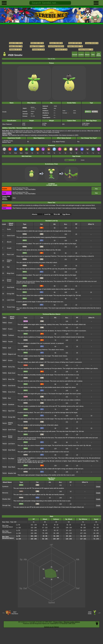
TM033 (4, 354)
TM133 (4, 430)
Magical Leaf (12, 354)
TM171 (4, 459)
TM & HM (57, 214)
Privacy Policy (58, 622)
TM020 (4, 335)
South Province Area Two (20, 188)
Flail (8, 267)
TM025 (4, 342)
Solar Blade (12, 467)
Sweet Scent (11, 236)
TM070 (4, 379)
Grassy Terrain (9, 280)
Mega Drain (10, 273)
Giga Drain (11, 411)
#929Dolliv (90, 613)
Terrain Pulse (11, 307)
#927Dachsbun (15, 613)
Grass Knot (12, 392)
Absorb (9, 242)
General (75, 54)
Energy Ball (10, 294)
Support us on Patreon (51, 627)
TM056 (4, 373)
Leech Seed (11, 300)
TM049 (4, 367)
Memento (5, 493)
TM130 (4, 423)
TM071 (4, 386)
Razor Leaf (10, 254)
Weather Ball (12, 473)
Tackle (9, 229)
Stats (93, 54)
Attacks (87, 54)
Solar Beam (12, 450)
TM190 (4, 467)
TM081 (4, 392)
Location (81, 54)
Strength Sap (6, 505)
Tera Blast (11, 459)
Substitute (11, 405)
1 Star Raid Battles (30, 189)
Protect (10, 329)
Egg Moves (99, 54)
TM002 (4, 323)
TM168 (4, 450)
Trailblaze (11, 335)
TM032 (4, 348)
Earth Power (12, 430)
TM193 (4, 473)
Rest (9, 398)
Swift (10, 348)
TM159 (4, 444)
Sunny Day (11, 367)
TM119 (4, 417)
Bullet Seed (12, 373)
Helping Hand (9, 261)
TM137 (4, 437)
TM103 (4, 405)
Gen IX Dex (51, 59)
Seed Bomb (11, 287)
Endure (10, 360)
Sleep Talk (11, 379)
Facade (10, 342)
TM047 (4, 360)
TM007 (4, 329)
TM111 (4, 411)
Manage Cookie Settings (72, 622)
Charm (10, 323)
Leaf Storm (11, 444)
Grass (83, 160)
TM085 (4, 398)
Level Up (47, 214)
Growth (9, 248)
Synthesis (5, 487)
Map (96, 189)
